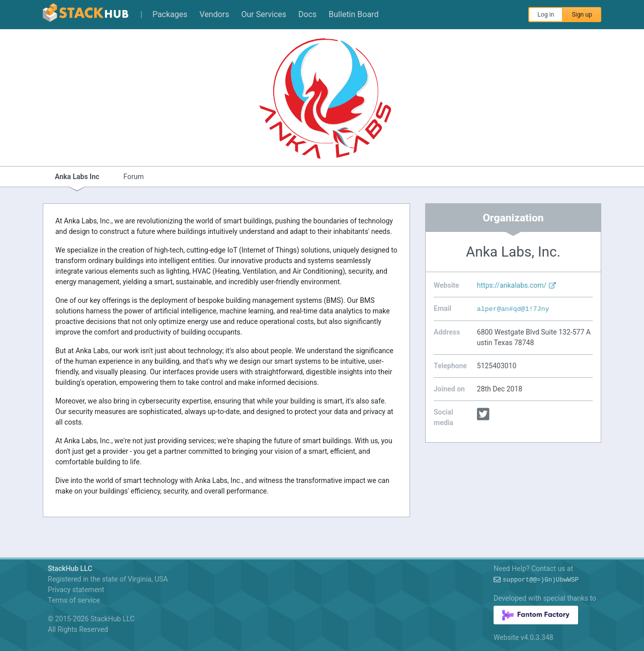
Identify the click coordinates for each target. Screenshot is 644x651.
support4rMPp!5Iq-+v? (541, 580)
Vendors (215, 14)
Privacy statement (76, 590)
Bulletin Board (353, 14)
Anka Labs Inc (77, 177)
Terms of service (74, 600)
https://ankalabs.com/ (517, 285)
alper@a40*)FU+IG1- (513, 309)
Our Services (264, 14)
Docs (307, 14)
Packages (170, 14)
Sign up (582, 15)
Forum (133, 177)
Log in (546, 15)
